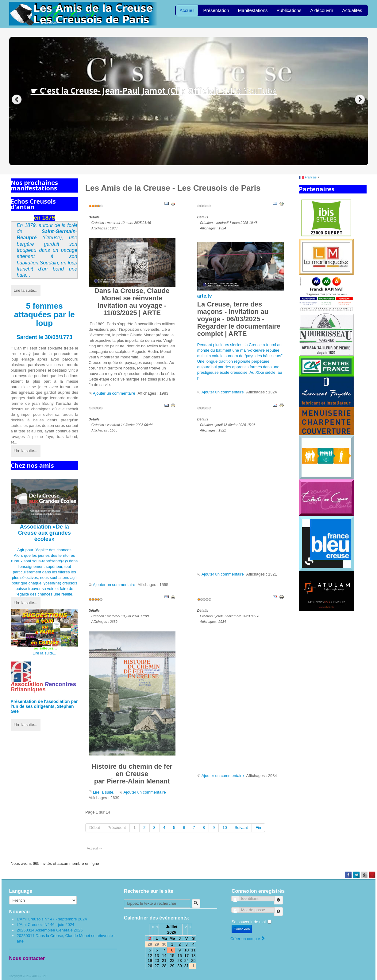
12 (150, 956)
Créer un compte (248, 939)
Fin (258, 828)
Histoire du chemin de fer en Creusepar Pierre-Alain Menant (132, 708)
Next (361, 100)
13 (157, 956)
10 (225, 828)
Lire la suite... (26, 290)
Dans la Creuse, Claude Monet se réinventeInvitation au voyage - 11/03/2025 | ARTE (132, 277)
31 (187, 966)
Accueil (187, 10)
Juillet (172, 927)
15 (172, 956)
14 (164, 956)
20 (157, 960)
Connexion (242, 929)
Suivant (241, 828)
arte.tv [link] (205, 296)
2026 (172, 932)
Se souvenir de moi (249, 922)
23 (179, 960)
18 (193, 956)
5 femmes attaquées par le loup (44, 314)
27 (157, 966)
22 (172, 960)
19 (150, 960)
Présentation (216, 10)
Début (95, 828)
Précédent (117, 828)
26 (150, 966)
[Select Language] (43, 900)
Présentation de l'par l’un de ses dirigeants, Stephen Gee (44, 706)
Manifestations (253, 10)
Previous (17, 100)
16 (179, 956)
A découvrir (322, 10)
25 (193, 960)
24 (187, 960)
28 (164, 966)
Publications (289, 10)
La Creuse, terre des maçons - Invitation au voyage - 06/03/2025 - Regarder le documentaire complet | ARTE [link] (239, 319)
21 (164, 960)
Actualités (352, 10)
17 (187, 956)
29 (172, 966)
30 (179, 966)
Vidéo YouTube (154, 91)
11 (193, 950)
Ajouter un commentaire (114, 393)
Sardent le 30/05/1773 (44, 337)
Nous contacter (27, 958)
